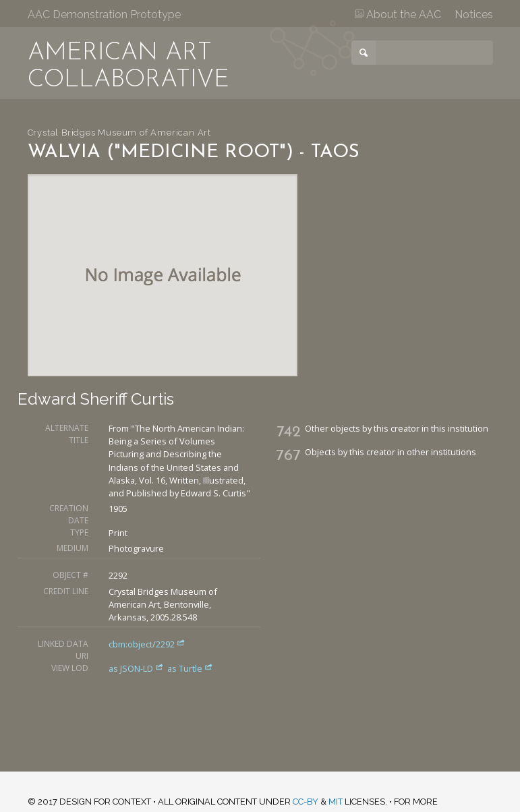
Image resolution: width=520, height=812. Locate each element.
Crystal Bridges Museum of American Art (119, 133)
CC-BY (306, 802)
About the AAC (398, 14)
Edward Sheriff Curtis (96, 399)
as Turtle (190, 668)
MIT (336, 802)
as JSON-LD (137, 668)
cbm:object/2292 (147, 644)
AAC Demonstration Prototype (104, 14)
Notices (474, 14)
